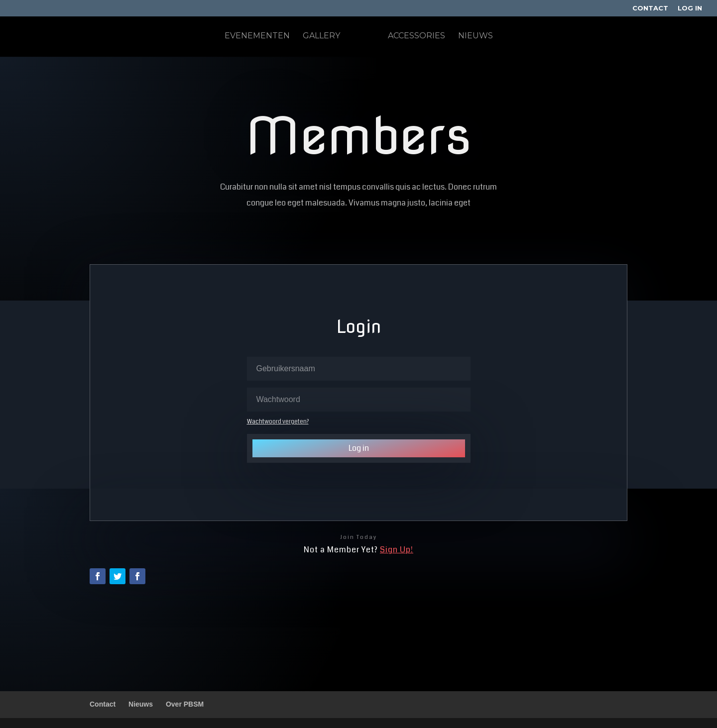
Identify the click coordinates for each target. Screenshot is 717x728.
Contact (650, 8)
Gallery (321, 36)
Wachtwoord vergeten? (278, 422)
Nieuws (476, 36)
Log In (690, 8)
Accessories (417, 36)
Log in (359, 448)
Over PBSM (185, 704)
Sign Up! (397, 550)
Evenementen (257, 36)
